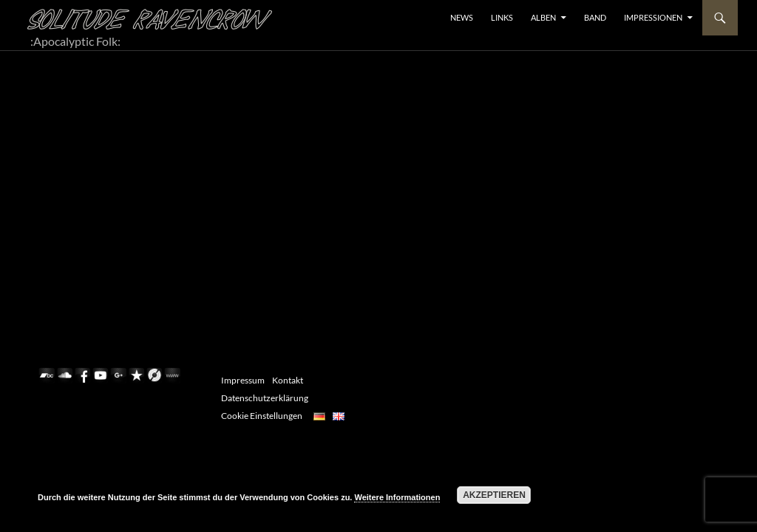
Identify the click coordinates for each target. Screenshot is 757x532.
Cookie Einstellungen (262, 416)
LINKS (502, 17)
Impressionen (653, 17)
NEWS (462, 17)
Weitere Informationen (397, 497)
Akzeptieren (494, 495)
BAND (595, 17)
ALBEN (543, 17)
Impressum (243, 380)
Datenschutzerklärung (265, 398)
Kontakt (288, 380)
